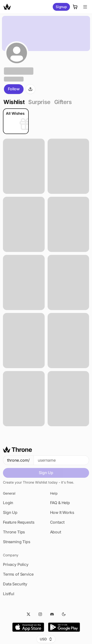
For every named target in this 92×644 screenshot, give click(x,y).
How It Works (62, 512)
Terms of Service (18, 574)
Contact (57, 522)
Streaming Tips (17, 542)
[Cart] (75, 7)
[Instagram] (40, 614)
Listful (9, 594)
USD (46, 639)
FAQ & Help (60, 503)
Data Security (15, 584)
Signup (61, 7)
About (56, 532)
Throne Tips (14, 532)
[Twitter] (28, 614)
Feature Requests (19, 522)
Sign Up (46, 473)
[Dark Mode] (64, 614)
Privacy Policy (16, 564)
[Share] (30, 89)
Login (8, 503)
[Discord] (52, 614)
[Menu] (85, 7)
